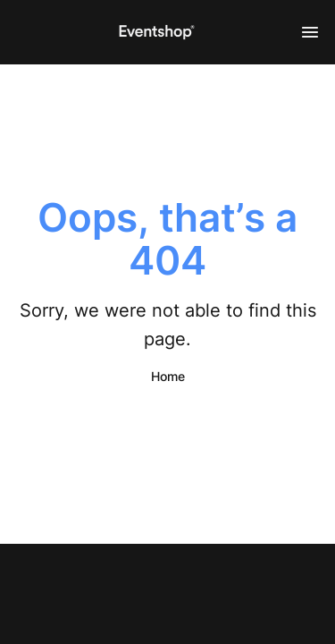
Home (168, 376)
